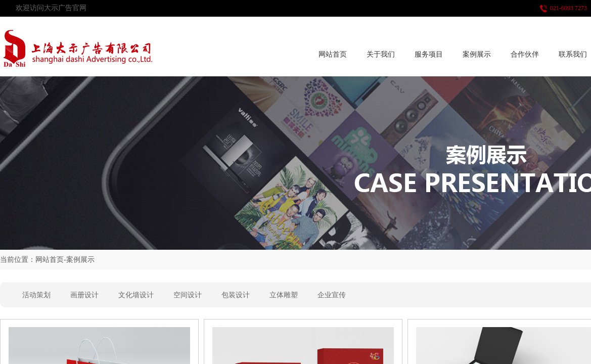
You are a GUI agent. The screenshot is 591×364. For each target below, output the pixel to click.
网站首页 (333, 54)
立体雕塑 (284, 295)
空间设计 (188, 295)
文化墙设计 (136, 295)
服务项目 (429, 54)
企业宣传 (332, 295)
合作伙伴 (525, 54)
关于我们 (381, 54)
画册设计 (84, 295)
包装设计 (236, 295)
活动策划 (36, 295)
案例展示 (477, 54)
